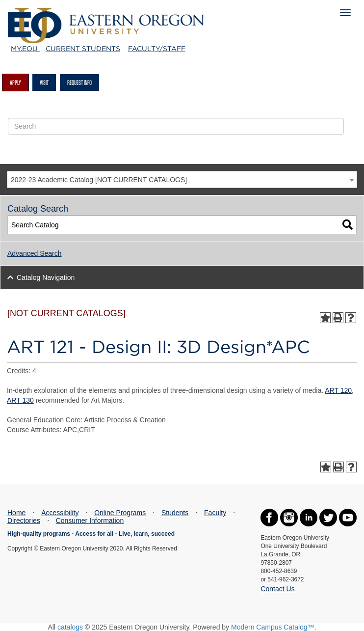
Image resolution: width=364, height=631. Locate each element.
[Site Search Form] (176, 126)
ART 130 (20, 400)
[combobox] (182, 179)
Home (16, 513)
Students (175, 513)
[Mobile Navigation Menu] (345, 13)
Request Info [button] (79, 82)
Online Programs (120, 513)
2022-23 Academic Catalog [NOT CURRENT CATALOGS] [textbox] (99, 180)
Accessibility (60, 513)
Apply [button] (15, 82)
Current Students (83, 49)
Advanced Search (35, 253)
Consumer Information (90, 521)
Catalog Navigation (46, 277)
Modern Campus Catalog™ (273, 627)
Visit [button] (44, 82)
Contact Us (277, 589)
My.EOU (25, 49)
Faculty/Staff (157, 49)
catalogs (70, 627)
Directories (24, 521)
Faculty (215, 513)
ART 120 (338, 390)
